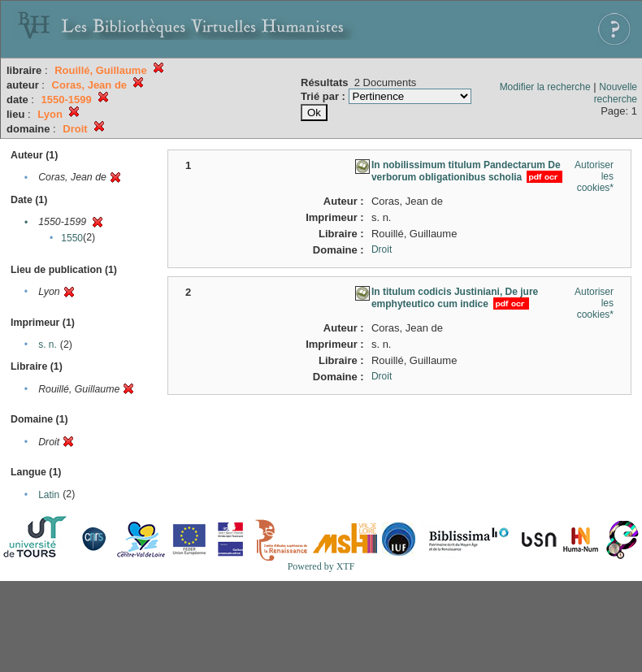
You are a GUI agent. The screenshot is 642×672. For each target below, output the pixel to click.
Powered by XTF (321, 566)
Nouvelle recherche (616, 93)
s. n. (48, 345)
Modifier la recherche (545, 87)
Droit (382, 249)
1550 (72, 238)
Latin (49, 495)
